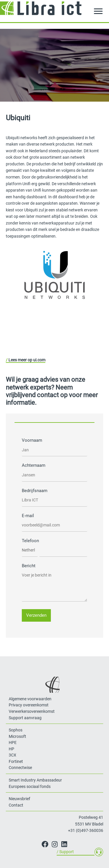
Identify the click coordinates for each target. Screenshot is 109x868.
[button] (45, 844)
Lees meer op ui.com (27, 360)
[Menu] (98, 11)
